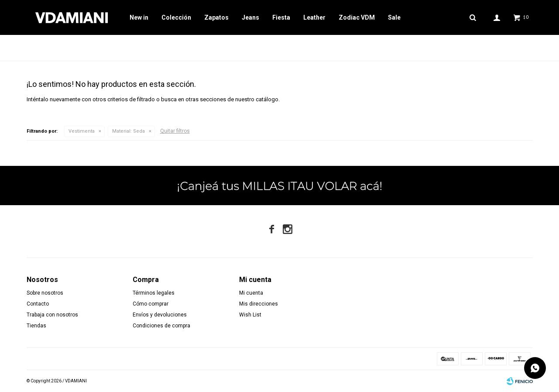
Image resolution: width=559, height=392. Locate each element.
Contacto (38, 304)
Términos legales (154, 293)
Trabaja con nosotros (52, 315)
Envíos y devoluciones (160, 315)
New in (139, 17)
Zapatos (216, 17)
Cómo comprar (151, 304)
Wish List (250, 315)
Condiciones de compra (161, 326)
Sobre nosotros (45, 293)
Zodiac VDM (357, 17)
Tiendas (36, 326)
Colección (176, 17)
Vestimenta (82, 131)
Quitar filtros (175, 131)
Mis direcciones (259, 304)
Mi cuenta (251, 293)
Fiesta (281, 17)
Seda (129, 131)
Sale (394, 17)
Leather (314, 17)
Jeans (250, 17)
